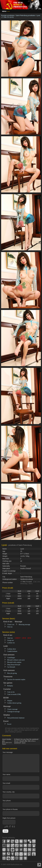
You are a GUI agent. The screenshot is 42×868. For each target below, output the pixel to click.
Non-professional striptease (16, 718)
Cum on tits (11, 692)
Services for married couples (16, 680)
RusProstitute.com (16, 864)
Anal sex (10, 638)
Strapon (10, 701)
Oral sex (10, 627)
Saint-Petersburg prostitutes (26, 15)
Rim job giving (12, 673)
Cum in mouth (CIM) (14, 694)
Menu (6, 11)
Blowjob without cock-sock (16, 660)
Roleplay (10, 686)
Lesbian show (12, 649)
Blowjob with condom (14, 662)
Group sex (11, 640)
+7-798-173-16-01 (26, 582)
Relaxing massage (24, 625)
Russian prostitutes (8, 15)
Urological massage (13, 712)
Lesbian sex (11, 643)
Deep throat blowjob (14, 665)
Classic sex (11, 625)
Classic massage (12, 709)
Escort (9, 724)
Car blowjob (11, 667)
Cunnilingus (11, 658)
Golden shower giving (14, 703)
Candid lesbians (12, 651)
